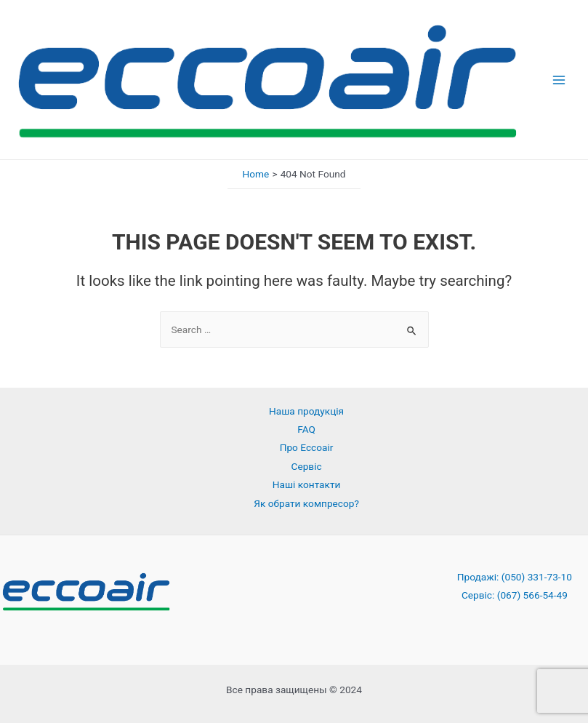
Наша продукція (306, 411)
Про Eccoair (307, 447)
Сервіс (307, 466)
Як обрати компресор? (306, 503)
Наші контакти (307, 484)
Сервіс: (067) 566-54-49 (515, 595)
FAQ (306, 429)
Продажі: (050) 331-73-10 (515, 577)
